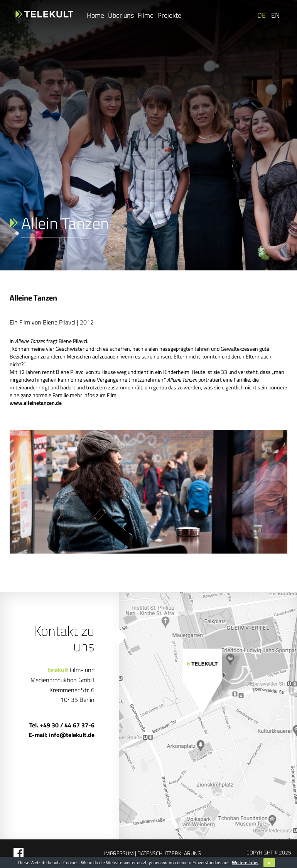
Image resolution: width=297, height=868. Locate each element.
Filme (146, 15)
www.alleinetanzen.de (36, 403)
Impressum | (120, 853)
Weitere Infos (245, 862)
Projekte (169, 15)
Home (95, 15)
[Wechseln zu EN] (275, 15)
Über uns (121, 15)
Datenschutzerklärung (169, 853)
